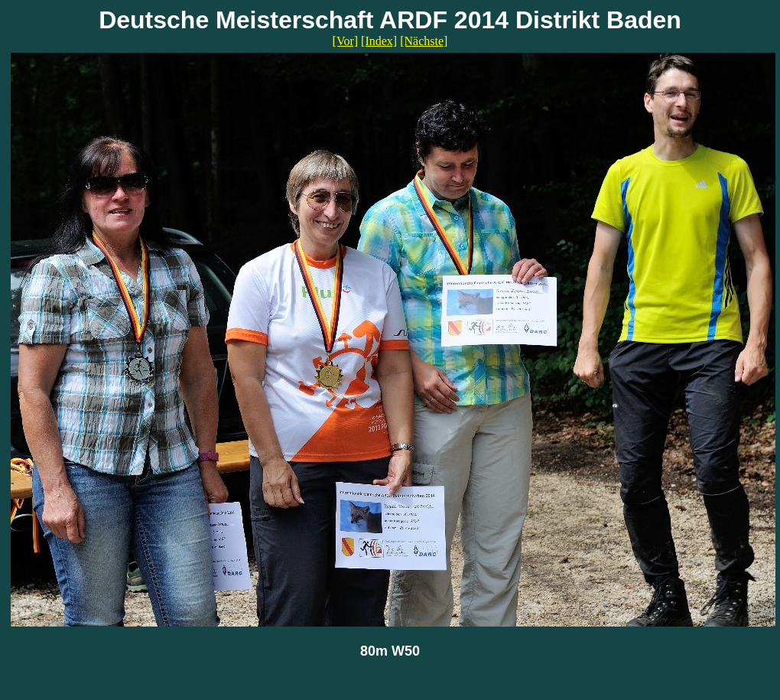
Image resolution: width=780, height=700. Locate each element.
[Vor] (345, 41)
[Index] (379, 41)
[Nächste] (424, 41)
